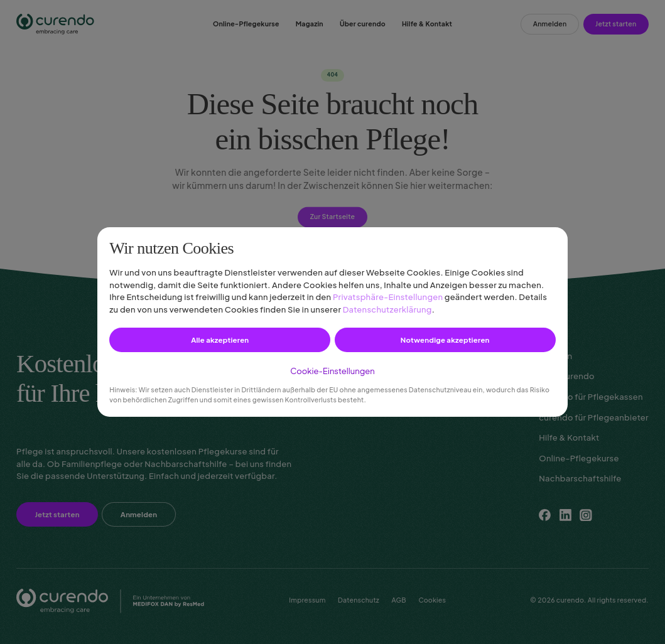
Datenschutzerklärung (387, 309)
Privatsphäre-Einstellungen (388, 297)
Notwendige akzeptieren (445, 340)
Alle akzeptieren (220, 340)
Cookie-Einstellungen (332, 371)
